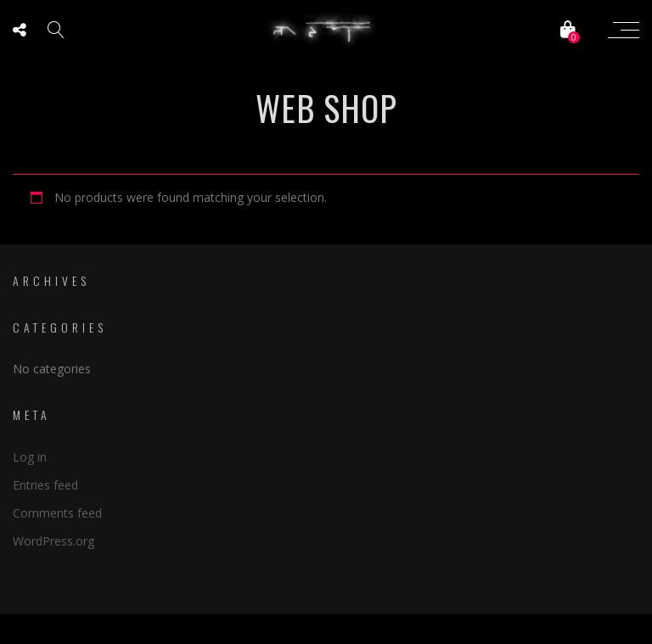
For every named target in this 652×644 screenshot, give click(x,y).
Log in (30, 457)
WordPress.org (53, 541)
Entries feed (45, 485)
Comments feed (57, 513)
